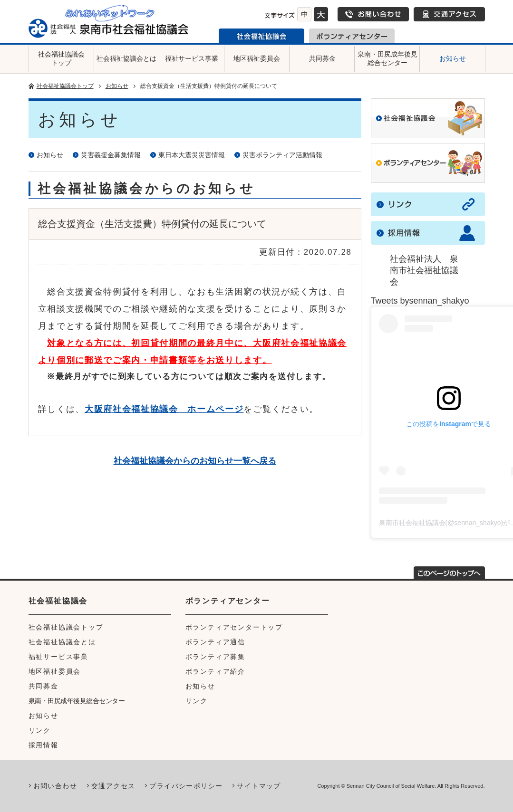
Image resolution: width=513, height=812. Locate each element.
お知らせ (453, 58)
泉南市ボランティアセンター (352, 36)
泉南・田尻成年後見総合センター (387, 58)
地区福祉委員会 (257, 58)
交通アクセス (449, 14)
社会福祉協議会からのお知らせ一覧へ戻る (195, 461)
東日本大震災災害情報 (192, 155)
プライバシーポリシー (186, 786)
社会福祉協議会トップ (61, 58)
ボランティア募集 (215, 657)
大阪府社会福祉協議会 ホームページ (164, 409)
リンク (40, 730)
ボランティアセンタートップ (234, 627)
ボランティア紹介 (215, 671)
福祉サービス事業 (192, 58)
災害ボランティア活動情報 (282, 155)
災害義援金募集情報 (111, 155)
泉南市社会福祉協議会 (261, 36)
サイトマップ (259, 786)
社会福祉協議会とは (126, 58)
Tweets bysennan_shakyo (420, 301)
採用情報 (44, 745)
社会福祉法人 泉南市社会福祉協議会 (424, 270)
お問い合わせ (373, 14)
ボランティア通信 (215, 642)
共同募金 (322, 58)
